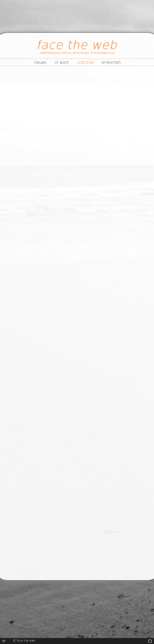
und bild (85, 62)
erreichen (111, 62)
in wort (62, 62)
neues (40, 62)
